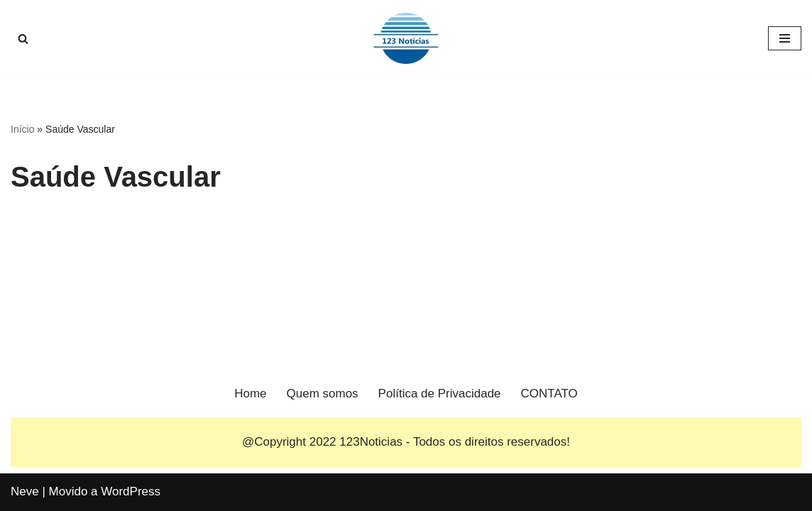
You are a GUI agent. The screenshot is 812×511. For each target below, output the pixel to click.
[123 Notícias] (406, 38)
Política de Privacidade (440, 394)
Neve (25, 491)
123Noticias (371, 442)
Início (22, 129)
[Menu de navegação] (785, 38)
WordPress (131, 491)
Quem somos (323, 394)
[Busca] (23, 39)
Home (250, 394)
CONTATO (549, 394)
